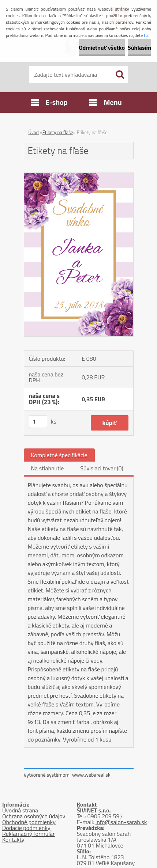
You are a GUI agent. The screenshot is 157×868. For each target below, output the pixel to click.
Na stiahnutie (48, 468)
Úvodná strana (20, 810)
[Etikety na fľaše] (79, 176)
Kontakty (13, 839)
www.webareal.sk (91, 775)
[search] (120, 75)
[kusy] (38, 422)
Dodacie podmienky (26, 828)
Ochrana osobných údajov (34, 816)
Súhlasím (139, 48)
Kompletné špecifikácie (59, 455)
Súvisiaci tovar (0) (102, 468)
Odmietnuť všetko (102, 48)
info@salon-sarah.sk (121, 822)
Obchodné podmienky (29, 822)
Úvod (34, 132)
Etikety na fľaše (58, 132)
